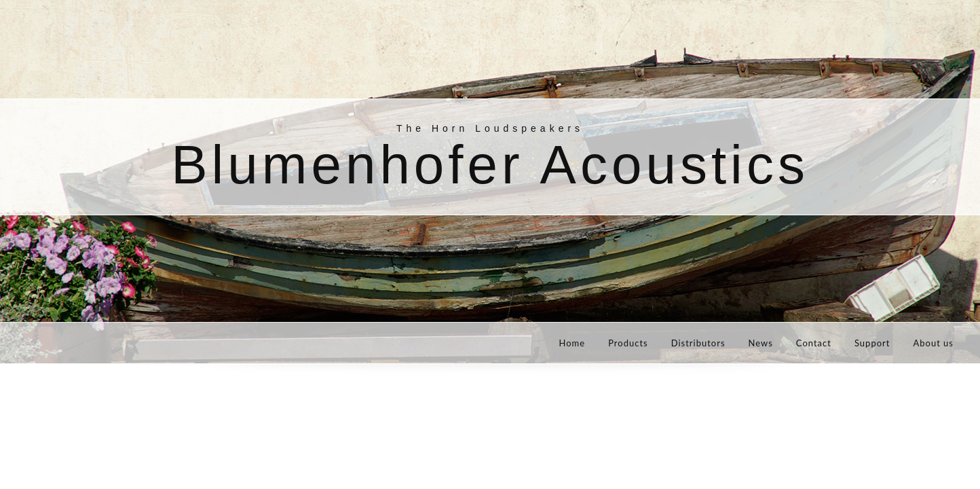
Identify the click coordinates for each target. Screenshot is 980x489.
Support (872, 343)
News (761, 343)
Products (628, 343)
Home (572, 343)
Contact (814, 343)
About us (933, 343)
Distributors (698, 343)
